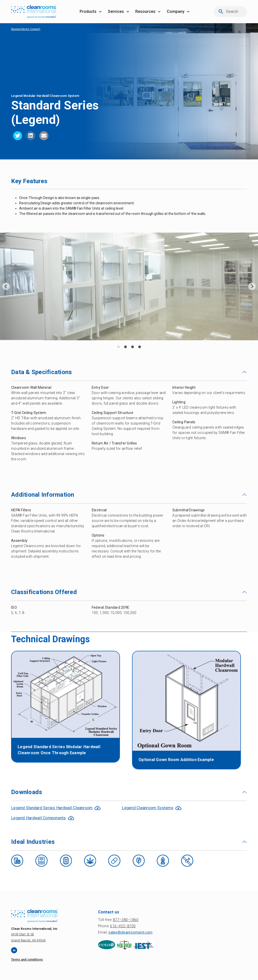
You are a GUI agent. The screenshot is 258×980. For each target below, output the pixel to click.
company (176, 11)
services (116, 11)
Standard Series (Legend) (26, 29)
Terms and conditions (27, 960)
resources (145, 11)
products (88, 11)
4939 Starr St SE (23, 934)
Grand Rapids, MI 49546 (28, 940)
